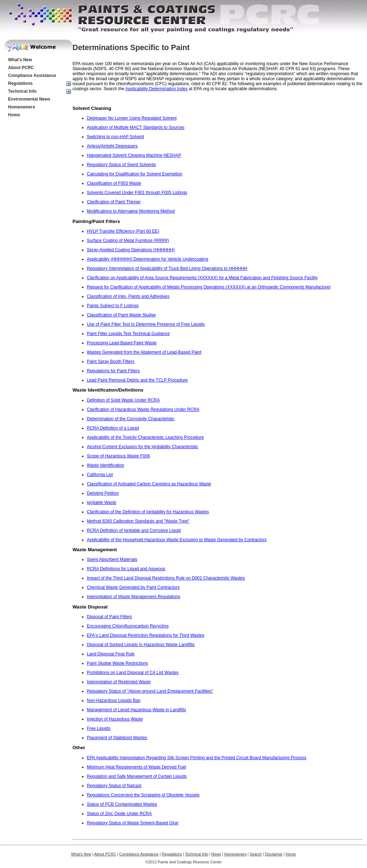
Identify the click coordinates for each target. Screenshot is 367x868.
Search (256, 854)
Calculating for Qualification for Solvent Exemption (135, 174)
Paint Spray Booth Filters (111, 362)
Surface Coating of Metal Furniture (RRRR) (128, 241)
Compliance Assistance (32, 76)
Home (14, 115)
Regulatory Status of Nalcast (114, 786)
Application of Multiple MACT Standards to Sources (136, 127)
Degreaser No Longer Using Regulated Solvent (132, 118)
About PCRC (21, 68)
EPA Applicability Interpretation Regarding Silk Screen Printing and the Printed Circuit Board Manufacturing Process (197, 758)
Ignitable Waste (102, 503)
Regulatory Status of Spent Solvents (122, 165)
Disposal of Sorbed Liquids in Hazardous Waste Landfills (141, 645)
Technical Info (23, 91)
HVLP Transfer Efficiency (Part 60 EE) (123, 231)
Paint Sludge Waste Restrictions (118, 663)
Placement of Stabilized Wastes (117, 738)
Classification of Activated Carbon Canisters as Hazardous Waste (149, 484)
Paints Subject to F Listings (113, 306)
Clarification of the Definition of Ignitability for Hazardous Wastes (148, 512)
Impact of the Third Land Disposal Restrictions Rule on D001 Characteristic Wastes (166, 578)
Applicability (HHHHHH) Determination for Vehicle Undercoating (148, 259)
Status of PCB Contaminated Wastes (122, 804)
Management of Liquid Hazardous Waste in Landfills (137, 710)
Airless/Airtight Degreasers (112, 146)
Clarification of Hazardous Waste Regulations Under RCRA (143, 409)
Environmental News (29, 99)
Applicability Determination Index (156, 89)
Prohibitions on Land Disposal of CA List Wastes (133, 673)
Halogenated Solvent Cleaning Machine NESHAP (134, 155)
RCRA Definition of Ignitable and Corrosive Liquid (134, 530)
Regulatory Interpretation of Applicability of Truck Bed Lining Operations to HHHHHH (167, 268)
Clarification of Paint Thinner (114, 202)
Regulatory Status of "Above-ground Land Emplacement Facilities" (150, 691)
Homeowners (22, 107)
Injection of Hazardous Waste (115, 719)
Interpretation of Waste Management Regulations (134, 597)
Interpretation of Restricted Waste (119, 682)
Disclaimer (274, 854)
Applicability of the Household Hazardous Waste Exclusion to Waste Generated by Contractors (177, 540)
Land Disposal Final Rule (111, 654)
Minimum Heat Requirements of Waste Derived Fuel (137, 767)
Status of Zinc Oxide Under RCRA (119, 814)
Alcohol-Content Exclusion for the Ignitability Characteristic (143, 447)
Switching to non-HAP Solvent (116, 137)
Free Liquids (99, 728)
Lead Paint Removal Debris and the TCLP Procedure (137, 380)
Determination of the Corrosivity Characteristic (131, 419)
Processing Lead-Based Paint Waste (122, 343)
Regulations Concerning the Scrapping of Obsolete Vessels (143, 795)
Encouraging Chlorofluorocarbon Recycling (128, 626)
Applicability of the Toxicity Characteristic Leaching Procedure (146, 437)
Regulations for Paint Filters (113, 371)
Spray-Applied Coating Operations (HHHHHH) (131, 250)
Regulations (21, 83)
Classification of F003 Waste (114, 183)
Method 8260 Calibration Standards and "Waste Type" (138, 521)
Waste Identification (106, 465)
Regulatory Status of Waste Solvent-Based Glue (133, 823)
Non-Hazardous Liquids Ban (114, 700)
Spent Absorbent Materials (112, 559)
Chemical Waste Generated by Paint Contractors (133, 587)
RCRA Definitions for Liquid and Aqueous (126, 569)
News (216, 854)
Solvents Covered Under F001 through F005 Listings (137, 193)
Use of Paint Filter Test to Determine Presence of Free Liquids (146, 324)
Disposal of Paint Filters (110, 617)
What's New (20, 60)
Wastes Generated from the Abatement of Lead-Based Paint (144, 352)
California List (100, 475)
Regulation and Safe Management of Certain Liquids (137, 776)
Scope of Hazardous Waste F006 (119, 456)
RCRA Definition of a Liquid (113, 428)
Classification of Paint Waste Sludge (121, 315)
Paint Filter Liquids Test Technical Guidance (129, 334)
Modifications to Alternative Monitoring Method (131, 211)
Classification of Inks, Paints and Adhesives (128, 296)
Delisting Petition (103, 493)
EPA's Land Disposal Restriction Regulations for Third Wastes (146, 635)
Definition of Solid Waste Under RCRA (124, 400)
